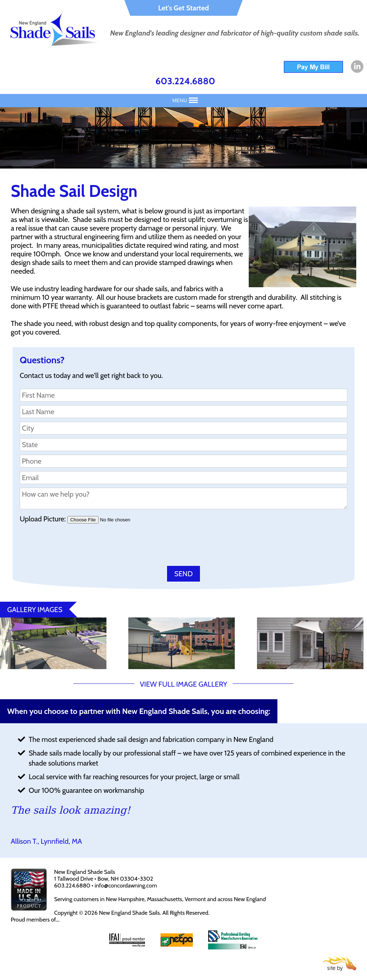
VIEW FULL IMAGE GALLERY (183, 684)
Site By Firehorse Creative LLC (339, 964)
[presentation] (74, 546)
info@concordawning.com (126, 886)
